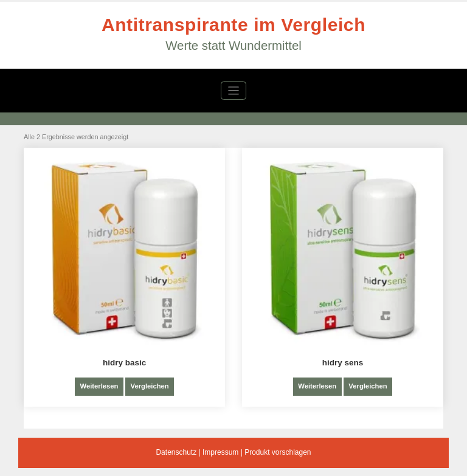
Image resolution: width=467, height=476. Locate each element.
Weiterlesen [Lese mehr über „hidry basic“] (99, 386)
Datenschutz (176, 452)
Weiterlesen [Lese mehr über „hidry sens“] (317, 386)
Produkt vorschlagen (278, 452)
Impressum (220, 452)
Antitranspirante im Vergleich (233, 25)
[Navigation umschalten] (234, 91)
